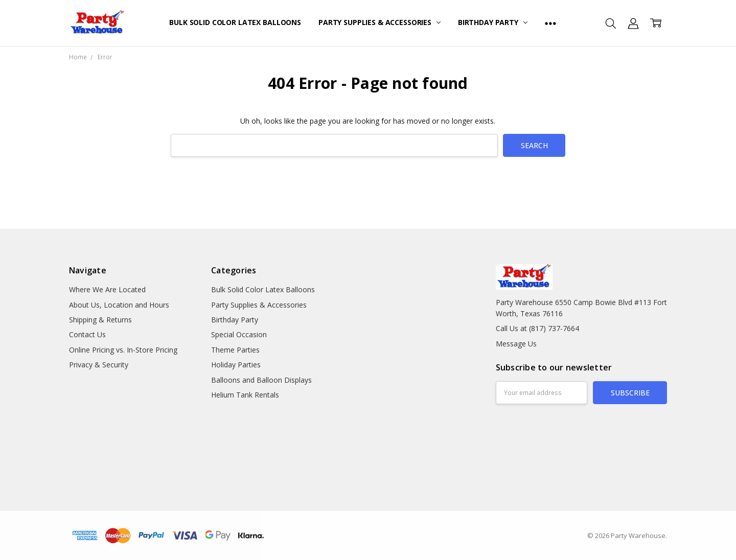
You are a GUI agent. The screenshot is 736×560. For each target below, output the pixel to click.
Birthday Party (493, 22)
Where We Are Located (107, 289)
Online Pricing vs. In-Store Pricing (123, 350)
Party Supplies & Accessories (379, 22)
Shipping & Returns (100, 320)
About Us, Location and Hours (119, 305)
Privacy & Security (99, 365)
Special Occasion (239, 334)
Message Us (516, 344)
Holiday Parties (236, 365)
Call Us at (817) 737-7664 (537, 328)
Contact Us (87, 334)
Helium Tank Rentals (245, 395)
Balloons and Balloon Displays (261, 380)
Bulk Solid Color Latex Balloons (235, 22)
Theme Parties (235, 350)
